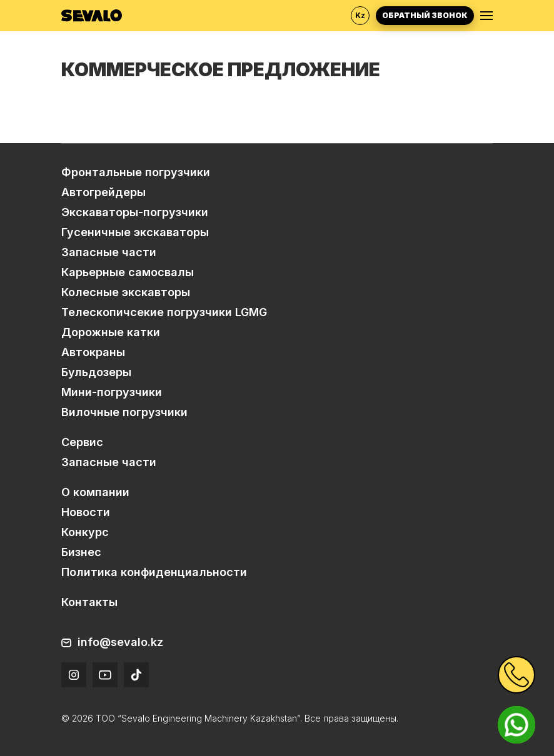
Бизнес (81, 552)
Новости (86, 512)
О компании (95, 492)
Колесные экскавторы (126, 292)
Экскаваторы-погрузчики (135, 212)
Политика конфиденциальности (154, 572)
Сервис (82, 442)
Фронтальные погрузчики (136, 172)
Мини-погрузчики (112, 392)
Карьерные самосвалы (128, 272)
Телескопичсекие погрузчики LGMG (164, 312)
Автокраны (93, 352)
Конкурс (85, 532)
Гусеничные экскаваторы (135, 232)
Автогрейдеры (103, 192)
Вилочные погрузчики (124, 412)
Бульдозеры (96, 372)
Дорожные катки (111, 332)
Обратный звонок (425, 15)
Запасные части (109, 252)
